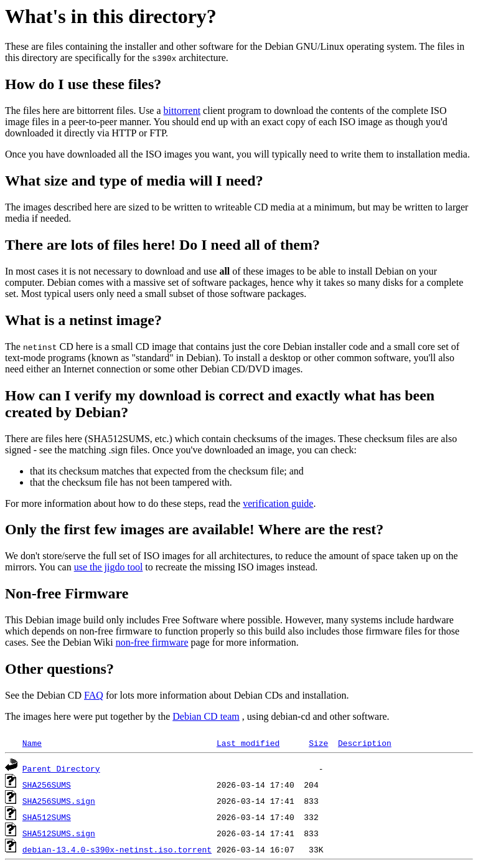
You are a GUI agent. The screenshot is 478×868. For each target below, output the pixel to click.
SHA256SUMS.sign (59, 801)
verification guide (278, 503)
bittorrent (182, 111)
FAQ (94, 695)
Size (318, 743)
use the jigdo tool (109, 567)
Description (365, 743)
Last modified (248, 743)
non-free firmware (152, 642)
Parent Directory (61, 768)
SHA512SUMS (47, 817)
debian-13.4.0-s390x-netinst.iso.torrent (117, 849)
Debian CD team (206, 716)
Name (32, 743)
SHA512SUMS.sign (59, 833)
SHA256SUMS (47, 785)
